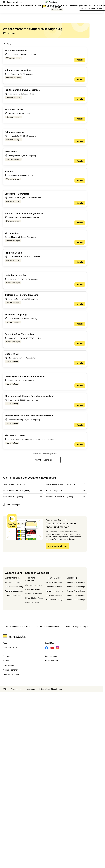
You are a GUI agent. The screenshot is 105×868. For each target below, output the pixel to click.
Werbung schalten (11, 670)
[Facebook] (47, 648)
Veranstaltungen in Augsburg (76, 626)
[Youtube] (52, 648)
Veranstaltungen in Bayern (46, 626)
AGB (5, 689)
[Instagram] (58, 648)
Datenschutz (16, 689)
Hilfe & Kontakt (51, 661)
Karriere (6, 661)
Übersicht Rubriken (11, 675)
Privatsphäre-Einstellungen (51, 689)
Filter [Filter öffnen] (7, 44)
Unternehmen (9, 665)
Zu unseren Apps (10, 647)
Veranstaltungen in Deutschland (17, 626)
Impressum (31, 689)
